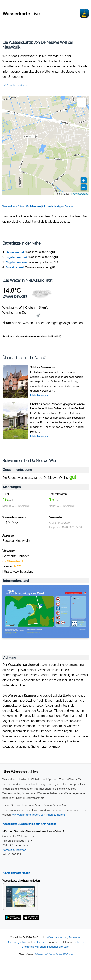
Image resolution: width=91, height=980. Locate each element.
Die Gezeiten (40, 942)
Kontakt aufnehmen (14, 850)
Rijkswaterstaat (79, 193)
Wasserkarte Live (57, 937)
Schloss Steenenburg (43, 367)
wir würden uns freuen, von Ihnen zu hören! (39, 814)
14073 (18, 566)
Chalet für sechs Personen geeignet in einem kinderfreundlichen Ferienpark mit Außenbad (57, 406)
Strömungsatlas (17, 942)
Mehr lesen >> (39, 395)
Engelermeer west (16, 262)
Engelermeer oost (16, 257)
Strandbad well (15, 267)
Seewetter (75, 937)
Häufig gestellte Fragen (16, 873)
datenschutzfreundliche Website (53, 954)
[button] (82, 102)
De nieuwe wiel (15, 252)
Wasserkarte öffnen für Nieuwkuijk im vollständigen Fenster (38, 206)
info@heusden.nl (13, 561)
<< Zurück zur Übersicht (17, 85)
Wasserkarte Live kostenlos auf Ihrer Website (29, 824)
